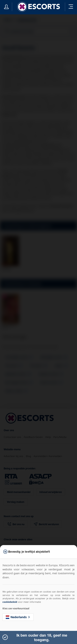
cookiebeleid (10, 602)
